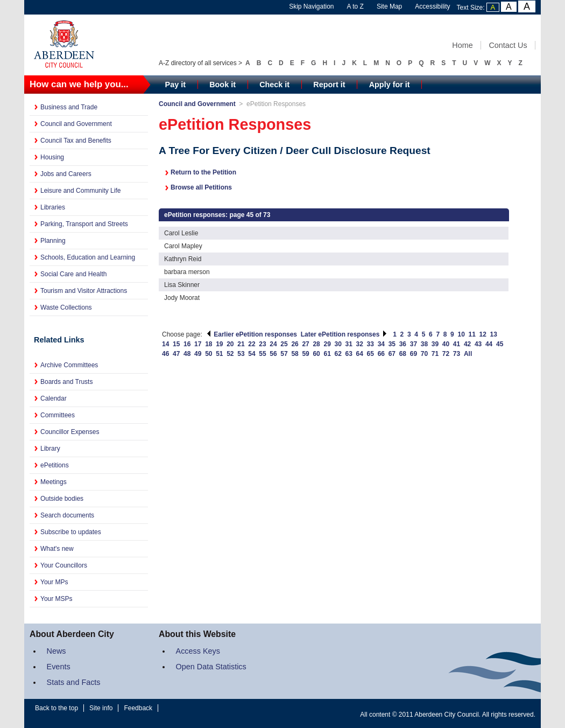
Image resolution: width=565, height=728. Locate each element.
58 (295, 354)
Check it (274, 85)
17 (198, 344)
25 (284, 344)
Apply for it (390, 85)
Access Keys (198, 651)
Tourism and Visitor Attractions (84, 291)
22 (252, 344)
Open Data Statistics (211, 667)
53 (241, 354)
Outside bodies (62, 499)
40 (446, 344)
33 (370, 344)
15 (176, 344)
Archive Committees (69, 365)
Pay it (175, 85)
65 (370, 354)
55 (262, 354)
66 (381, 354)
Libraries (53, 207)
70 (424, 354)
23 (262, 344)
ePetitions (55, 465)
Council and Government (76, 124)
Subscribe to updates (71, 532)
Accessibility (432, 6)
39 (435, 344)
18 (209, 344)
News (56, 651)
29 (327, 344)
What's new (57, 549)
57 (284, 354)
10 (461, 334)
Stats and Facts (74, 682)
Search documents (67, 515)
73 (457, 354)
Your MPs (54, 582)
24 (273, 344)
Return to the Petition (203, 172)
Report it (329, 85)
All (468, 354)
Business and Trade (69, 107)
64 (360, 354)
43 (478, 344)
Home (462, 45)
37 (414, 344)
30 (338, 344)
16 (187, 344)
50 (209, 354)
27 (305, 344)
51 (219, 354)
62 (338, 354)
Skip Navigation (311, 6)
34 (381, 344)
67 (392, 354)
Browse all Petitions (201, 187)
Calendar (54, 398)
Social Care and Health (73, 274)
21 (241, 344)
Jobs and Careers (66, 174)
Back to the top (56, 708)
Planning (53, 241)
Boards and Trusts (66, 382)
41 (457, 344)
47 (176, 354)
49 (198, 354)
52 (230, 354)
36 (403, 344)
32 (360, 344)
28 (316, 344)
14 (165, 344)
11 (472, 334)
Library (50, 449)
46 (165, 354)
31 (349, 344)
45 (500, 344)
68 (403, 354)
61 (327, 354)
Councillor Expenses (70, 432)
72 (446, 354)
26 (295, 344)
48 (187, 354)
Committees (58, 415)
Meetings (54, 482)
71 (435, 354)
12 (483, 334)
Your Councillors (64, 565)
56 (273, 354)
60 (316, 354)
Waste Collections (66, 307)
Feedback (138, 708)
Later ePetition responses (344, 334)
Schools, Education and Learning (88, 257)
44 (489, 344)
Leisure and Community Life (80, 191)
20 (230, 344)
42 (467, 344)
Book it (223, 85)
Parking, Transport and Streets (84, 224)
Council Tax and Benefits (76, 141)
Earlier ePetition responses (252, 334)
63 (349, 354)
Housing (52, 157)
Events (59, 667)
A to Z (355, 6)
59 (305, 354)
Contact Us (508, 45)
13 (494, 334)
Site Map (389, 6)
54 (252, 354)
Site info (101, 708)
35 (392, 344)
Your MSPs (56, 599)
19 (219, 344)
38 (424, 344)
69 (414, 354)
